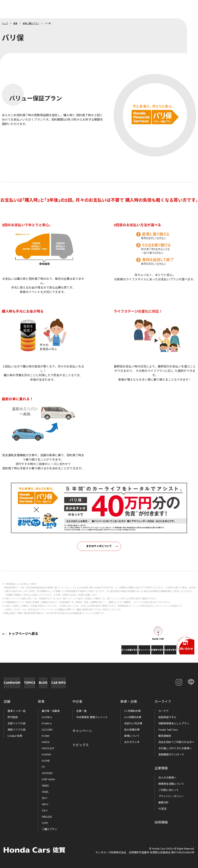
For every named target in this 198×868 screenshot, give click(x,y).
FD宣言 (163, 809)
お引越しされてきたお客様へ (175, 748)
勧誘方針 (164, 802)
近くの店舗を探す (73, 647)
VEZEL (45, 792)
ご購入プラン (49, 829)
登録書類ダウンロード (171, 755)
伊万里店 (13, 717)
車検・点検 (129, 702)
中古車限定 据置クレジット (92, 717)
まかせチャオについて (99, 549)
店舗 (7, 702)
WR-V (45, 804)
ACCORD (47, 730)
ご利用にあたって (169, 790)
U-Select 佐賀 (15, 736)
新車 (15, 23)
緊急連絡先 (165, 736)
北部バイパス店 (16, 723)
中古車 (77, 702)
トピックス (81, 745)
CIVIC (45, 823)
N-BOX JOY (48, 748)
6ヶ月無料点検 (133, 717)
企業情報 (161, 768)
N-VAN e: (47, 723)
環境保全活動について (171, 784)
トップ (5, 23)
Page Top (158, 630)
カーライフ (163, 702)
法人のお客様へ (167, 778)
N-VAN (46, 736)
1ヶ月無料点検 (132, 711)
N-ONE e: (47, 717)
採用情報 (161, 822)
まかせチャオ (132, 742)
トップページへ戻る (20, 630)
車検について (132, 736)
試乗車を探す (127, 647)
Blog (103, 681)
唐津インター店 (16, 711)
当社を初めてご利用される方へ (176, 742)
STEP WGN (48, 779)
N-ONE (46, 761)
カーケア (164, 711)
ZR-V (44, 798)
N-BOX (46, 742)
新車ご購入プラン (31, 23)
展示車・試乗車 (51, 711)
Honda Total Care (168, 730)
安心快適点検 (132, 730)
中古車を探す (153, 647)
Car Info (143, 681)
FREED (45, 786)
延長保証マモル (167, 717)
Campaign (22, 681)
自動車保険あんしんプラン (174, 723)
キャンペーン (102, 647)
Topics (62, 681)
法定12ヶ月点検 (133, 723)
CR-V (45, 811)
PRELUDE (47, 817)
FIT (43, 767)
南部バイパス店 (16, 730)
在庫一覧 (81, 711)
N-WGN (46, 755)
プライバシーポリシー (171, 796)
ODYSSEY (47, 773)
